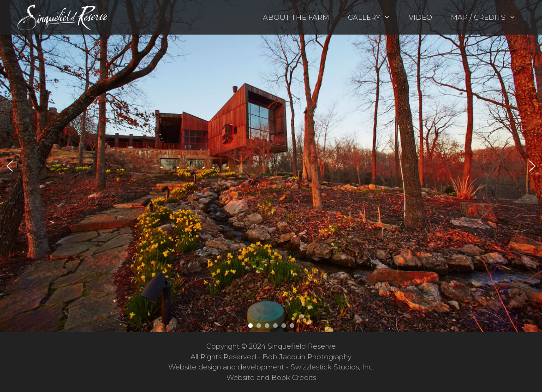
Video (420, 17)
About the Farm (296, 17)
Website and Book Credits (271, 377)
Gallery (374, 17)
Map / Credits (488, 17)
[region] (271, 166)
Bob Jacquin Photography (307, 357)
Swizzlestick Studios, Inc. (332, 367)
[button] (271, 166)
